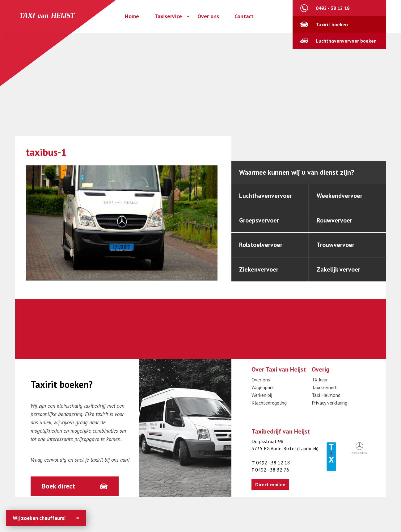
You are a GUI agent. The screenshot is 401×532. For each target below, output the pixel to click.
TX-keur (320, 380)
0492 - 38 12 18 (333, 8)
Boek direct (58, 486)
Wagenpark (263, 387)
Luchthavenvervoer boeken (346, 41)
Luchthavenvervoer (266, 196)
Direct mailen (270, 484)
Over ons (208, 16)
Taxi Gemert (324, 387)
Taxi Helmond (326, 395)
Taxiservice (168, 16)
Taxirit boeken (332, 24)
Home (132, 16)
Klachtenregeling (269, 403)
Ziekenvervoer (259, 269)
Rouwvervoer (334, 220)
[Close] (78, 518)
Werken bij (262, 395)
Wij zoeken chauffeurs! (39, 518)
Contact (244, 16)
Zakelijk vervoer (338, 269)
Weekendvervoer (340, 196)
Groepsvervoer (259, 220)
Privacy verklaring (329, 403)
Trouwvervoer (336, 245)
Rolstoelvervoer (261, 245)
